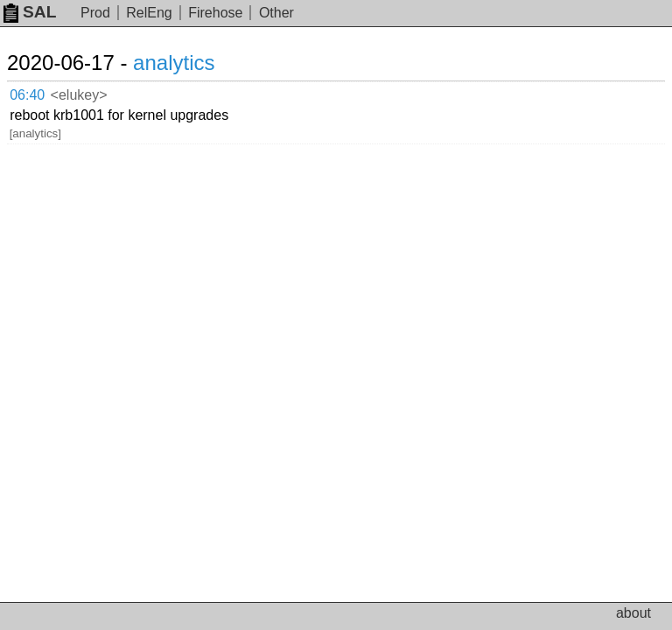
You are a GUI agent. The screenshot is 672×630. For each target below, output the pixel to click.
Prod (95, 13)
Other (276, 13)
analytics (174, 63)
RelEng (149, 13)
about (633, 613)
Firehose (215, 13)
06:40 (27, 95)
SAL (30, 12)
